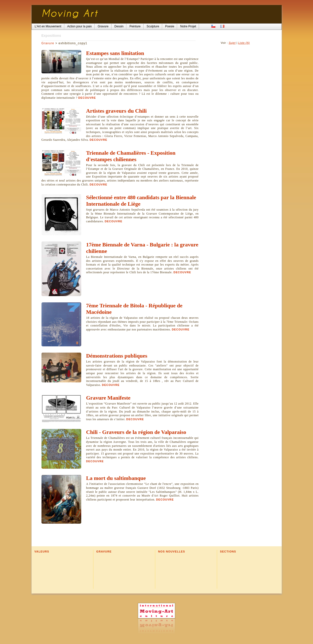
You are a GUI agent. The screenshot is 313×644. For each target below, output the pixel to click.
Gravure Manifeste (108, 398)
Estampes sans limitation (115, 53)
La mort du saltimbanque (116, 478)
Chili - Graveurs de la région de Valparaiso (136, 432)
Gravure (48, 43)
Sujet (232, 43)
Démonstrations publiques (117, 356)
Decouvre (87, 98)
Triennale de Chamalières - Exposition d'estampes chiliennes (131, 156)
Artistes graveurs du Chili (117, 111)
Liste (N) (244, 43)
